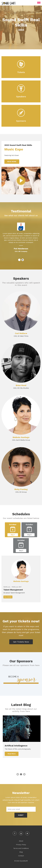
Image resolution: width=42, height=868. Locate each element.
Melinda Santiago (21, 437)
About (21, 841)
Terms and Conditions (21, 848)
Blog (21, 852)
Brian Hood (21, 385)
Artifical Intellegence (19, 746)
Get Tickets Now (21, 642)
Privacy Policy (21, 845)
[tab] (13, 530)
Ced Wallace (21, 333)
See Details (8, 597)
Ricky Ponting (21, 489)
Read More (12, 162)
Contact (21, 856)
